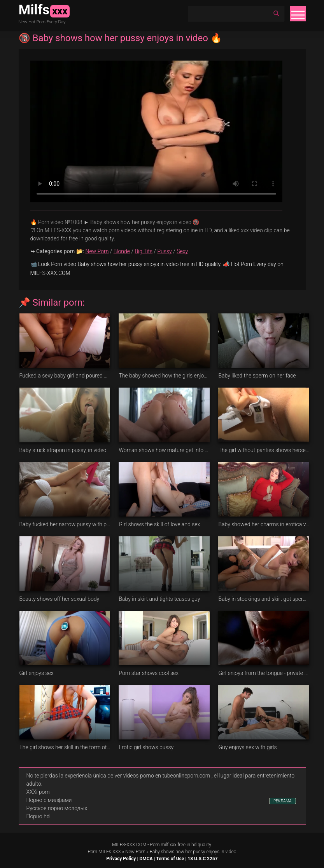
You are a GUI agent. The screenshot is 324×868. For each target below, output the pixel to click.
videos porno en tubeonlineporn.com (167, 776)
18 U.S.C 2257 (202, 859)
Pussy (165, 251)
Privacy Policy (121, 859)
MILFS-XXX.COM (129, 845)
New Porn (97, 251)
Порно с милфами (49, 800)
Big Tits (144, 251)
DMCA (146, 859)
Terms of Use (170, 859)
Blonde (122, 251)
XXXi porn (38, 792)
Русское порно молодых (57, 808)
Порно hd (38, 816)
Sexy (182, 251)
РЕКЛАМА (283, 801)
